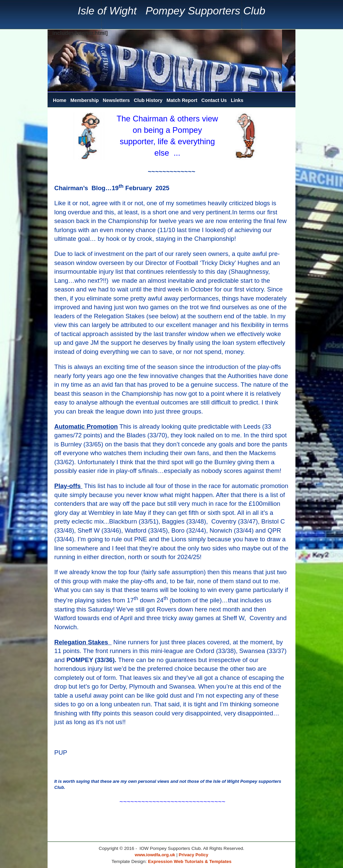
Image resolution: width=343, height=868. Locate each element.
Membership (85, 100)
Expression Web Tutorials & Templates (190, 861)
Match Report (182, 100)
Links (237, 100)
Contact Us (214, 100)
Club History (148, 100)
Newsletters (116, 100)
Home (60, 100)
